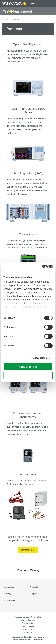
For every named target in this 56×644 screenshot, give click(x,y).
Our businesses (28, 620)
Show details (40, 358)
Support (33, 594)
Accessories (28, 474)
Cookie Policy (28, 629)
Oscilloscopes (28, 234)
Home (6, 20)
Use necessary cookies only (28, 376)
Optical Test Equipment (28, 44)
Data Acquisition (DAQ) (28, 173)
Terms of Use (28, 626)
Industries (9, 587)
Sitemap (28, 633)
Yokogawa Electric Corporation (28, 617)
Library (8, 594)
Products (34, 587)
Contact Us (28, 550)
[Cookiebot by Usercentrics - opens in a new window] (40, 267)
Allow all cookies (28, 367)
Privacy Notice (28, 623)
